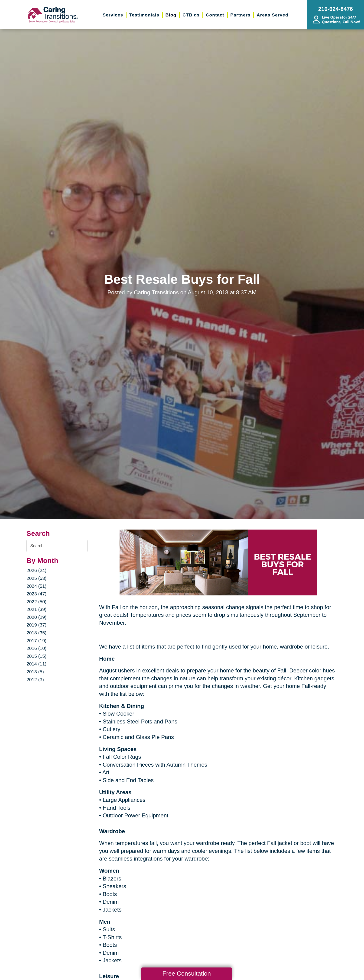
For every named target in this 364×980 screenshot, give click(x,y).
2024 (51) (36, 586)
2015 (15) (36, 656)
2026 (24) (36, 570)
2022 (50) (36, 602)
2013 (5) (35, 672)
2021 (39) (36, 609)
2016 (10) (36, 648)
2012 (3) (35, 680)
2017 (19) (36, 641)
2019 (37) (36, 625)
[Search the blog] (57, 546)
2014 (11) (36, 664)
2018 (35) (36, 633)
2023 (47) (36, 594)
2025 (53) (36, 578)
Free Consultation (187, 974)
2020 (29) (36, 617)
